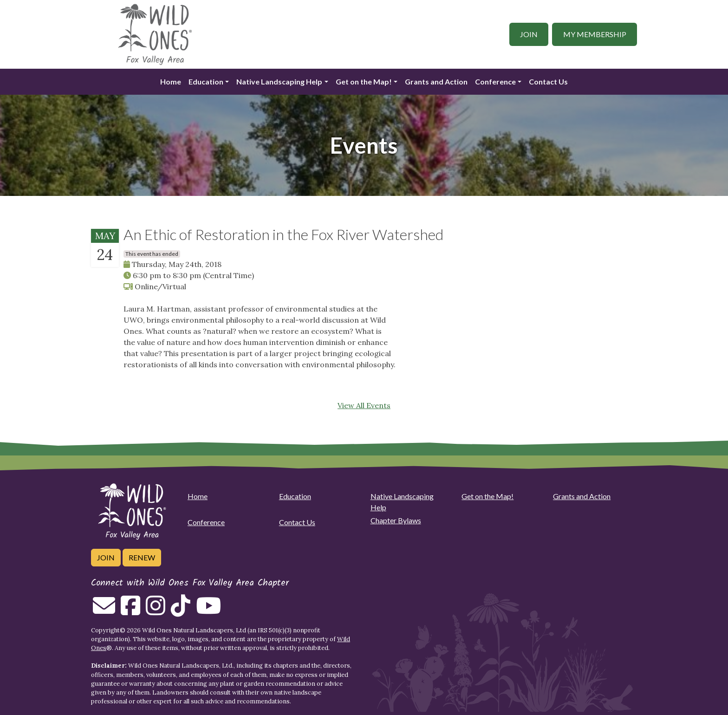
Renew (142, 557)
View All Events (364, 405)
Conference (495, 81)
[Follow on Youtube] (208, 611)
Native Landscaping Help (279, 81)
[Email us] (104, 611)
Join (529, 34)
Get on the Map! (364, 81)
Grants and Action (436, 81)
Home (171, 81)
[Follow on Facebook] (130, 611)
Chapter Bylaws (396, 520)
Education (206, 81)
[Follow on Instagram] (156, 611)
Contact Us (548, 81)
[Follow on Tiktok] (181, 611)
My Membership (595, 34)
